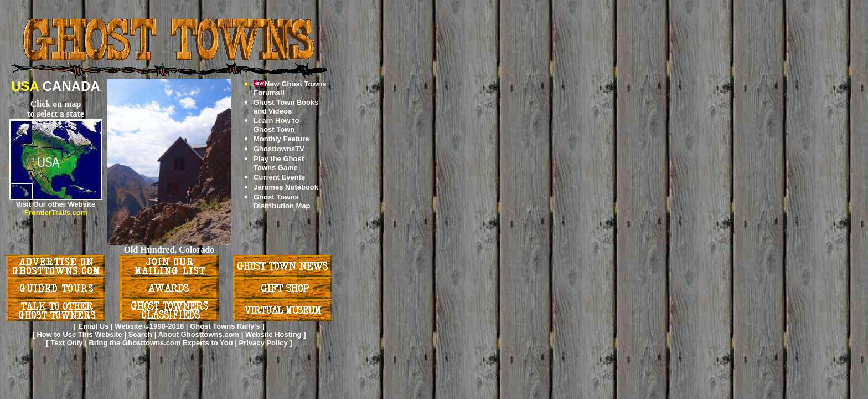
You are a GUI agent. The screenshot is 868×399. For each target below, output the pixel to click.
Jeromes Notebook (286, 187)
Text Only (66, 343)
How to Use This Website (79, 334)
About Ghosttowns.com (198, 334)
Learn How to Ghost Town (276, 125)
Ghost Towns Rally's (225, 326)
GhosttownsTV (279, 149)
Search (140, 334)
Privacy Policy (265, 343)
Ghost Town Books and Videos (286, 107)
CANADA (71, 86)
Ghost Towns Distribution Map (282, 201)
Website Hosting (273, 334)
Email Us (93, 326)
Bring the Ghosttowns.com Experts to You (162, 343)
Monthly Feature (281, 139)
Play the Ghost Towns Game (279, 163)
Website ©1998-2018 (149, 326)
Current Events (279, 177)
